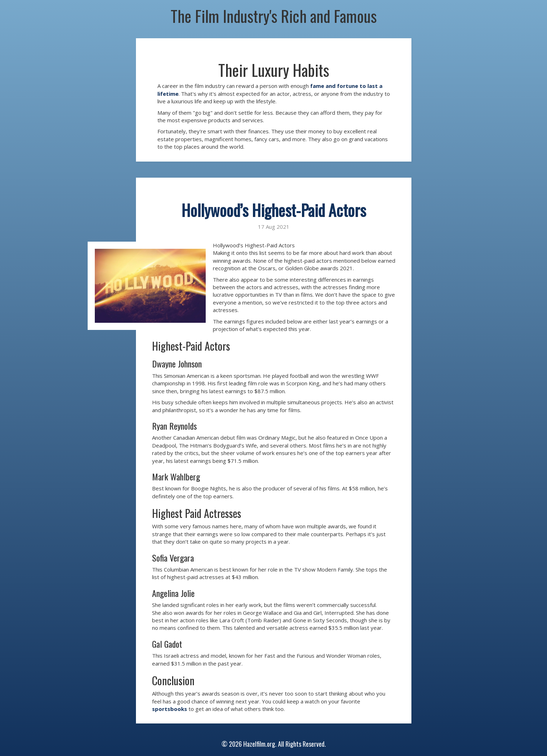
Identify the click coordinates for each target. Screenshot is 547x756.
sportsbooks (170, 709)
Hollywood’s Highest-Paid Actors (274, 210)
